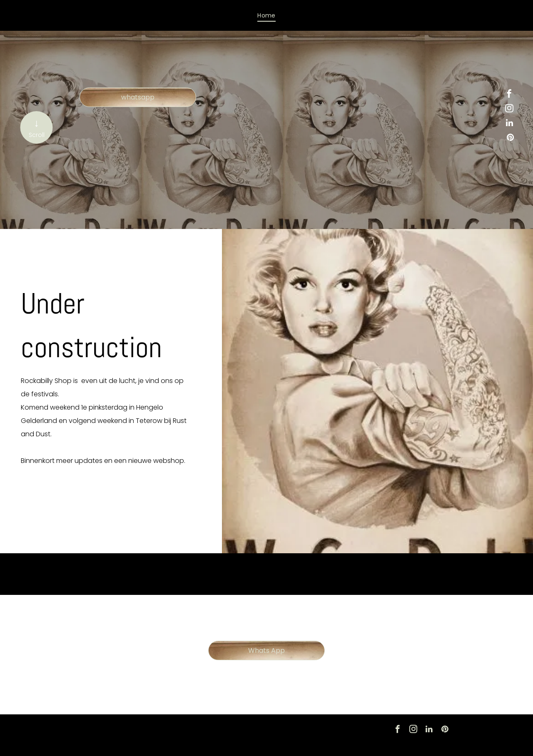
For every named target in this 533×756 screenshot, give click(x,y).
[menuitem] (266, 16)
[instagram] (509, 109)
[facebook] (509, 95)
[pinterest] (510, 138)
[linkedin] (509, 124)
